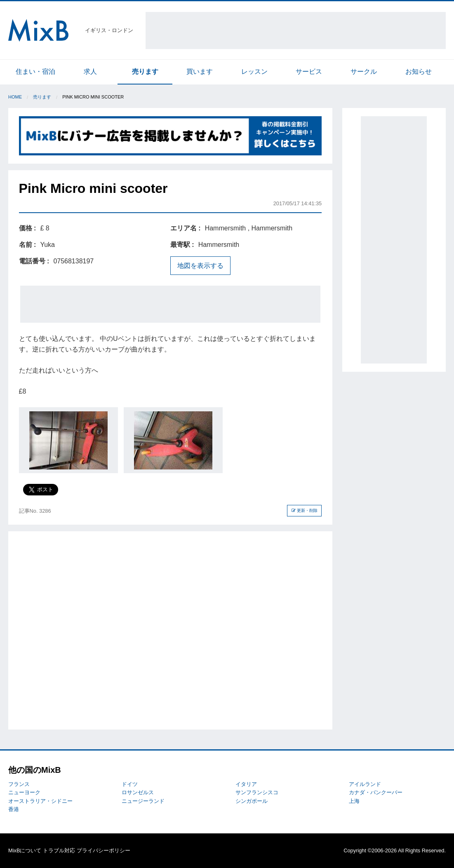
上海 (354, 801)
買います (200, 72)
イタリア (246, 784)
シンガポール (252, 801)
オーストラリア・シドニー (40, 801)
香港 (14, 809)
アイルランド (365, 784)
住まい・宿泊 (35, 72)
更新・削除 (305, 510)
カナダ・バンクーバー (376, 792)
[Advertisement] (296, 30)
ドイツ (130, 784)
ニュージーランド (143, 801)
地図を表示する (200, 266)
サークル (364, 72)
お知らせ (419, 72)
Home (15, 97)
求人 (90, 72)
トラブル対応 (59, 850)
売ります (145, 72)
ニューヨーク (24, 792)
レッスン (254, 72)
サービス (309, 72)
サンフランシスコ (257, 792)
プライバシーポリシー (104, 850)
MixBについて (25, 850)
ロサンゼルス (138, 792)
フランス (19, 784)
